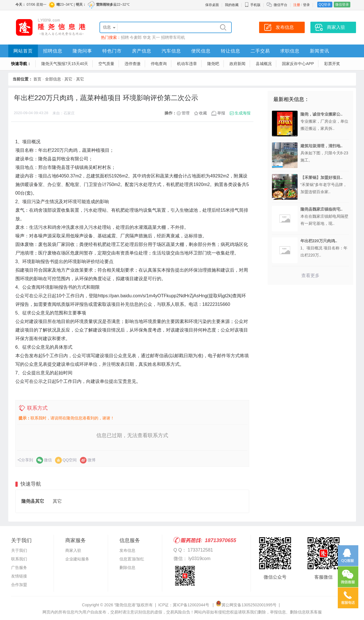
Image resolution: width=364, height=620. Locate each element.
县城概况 (264, 64)
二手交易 (260, 51)
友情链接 (19, 576)
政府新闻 (237, 64)
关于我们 (19, 550)
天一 (156, 37)
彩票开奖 (332, 64)
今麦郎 (136, 37)
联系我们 (19, 559)
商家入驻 (73, 550)
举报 (221, 113)
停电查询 (159, 64)
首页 (37, 79)
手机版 (253, 5)
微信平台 (280, 5)
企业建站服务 (77, 559)
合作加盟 (19, 585)
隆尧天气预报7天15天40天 (65, 64)
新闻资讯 (320, 51)
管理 (186, 113)
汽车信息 (171, 51)
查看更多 (310, 275)
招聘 (125, 37)
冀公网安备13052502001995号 (246, 605)
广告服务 (19, 568)
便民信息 (201, 51)
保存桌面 (212, 5)
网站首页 (23, 51)
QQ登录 (325, 5)
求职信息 (290, 51)
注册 (297, 5)
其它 (68, 79)
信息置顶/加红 (132, 559)
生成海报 (243, 113)
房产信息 (142, 51)
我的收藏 (232, 5)
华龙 (147, 37)
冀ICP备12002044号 (192, 605)
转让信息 (231, 51)
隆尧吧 (213, 64)
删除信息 (127, 568)
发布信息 (127, 550)
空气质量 (106, 64)
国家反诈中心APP (298, 64)
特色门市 (112, 51)
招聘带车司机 (173, 37)
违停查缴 (133, 64)
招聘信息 (53, 51)
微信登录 (342, 5)
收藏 (203, 113)
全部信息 (53, 79)
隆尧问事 (82, 51)
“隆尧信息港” (126, 605)
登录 (306, 5)
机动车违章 (187, 64)
